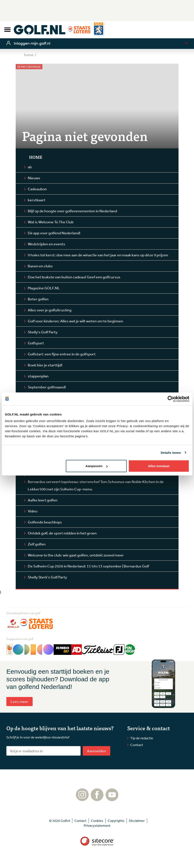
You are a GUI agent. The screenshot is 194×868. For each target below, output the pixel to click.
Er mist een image (29, 67)
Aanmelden (96, 751)
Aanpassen (96, 466)
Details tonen (171, 452)
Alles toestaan (159, 466)
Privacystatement (97, 825)
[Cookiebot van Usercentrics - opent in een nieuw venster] (171, 399)
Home (36, 157)
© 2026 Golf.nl (59, 821)
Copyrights (116, 821)
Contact (137, 745)
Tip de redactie (142, 738)
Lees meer (20, 701)
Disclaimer (137, 821)
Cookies (97, 821)
